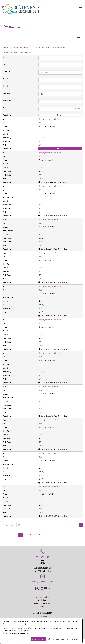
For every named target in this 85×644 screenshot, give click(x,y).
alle (60, 58)
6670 (40, 457)
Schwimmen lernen (60, 47)
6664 (40, 390)
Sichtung (7, 47)
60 (30, 535)
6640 (40, 123)
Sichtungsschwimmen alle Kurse (50, 119)
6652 (40, 257)
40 (25, 535)
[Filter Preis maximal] (60, 109)
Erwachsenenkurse (10, 52)
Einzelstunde (25, 52)
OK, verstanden (38, 639)
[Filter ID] (60, 65)
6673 (40, 490)
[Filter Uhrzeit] (60, 87)
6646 (40, 190)
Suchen (60, 115)
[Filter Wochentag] (60, 94)
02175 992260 (43, 557)
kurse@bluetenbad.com (42, 582)
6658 (40, 323)
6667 (40, 424)
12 (19, 525)
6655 (40, 290)
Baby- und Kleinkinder (41, 47)
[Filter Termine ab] (60, 72)
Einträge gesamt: (9, 525)
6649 (40, 223)
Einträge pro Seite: (10, 535)
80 (35, 535)
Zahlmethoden (43, 597)
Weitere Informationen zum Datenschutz (63, 639)
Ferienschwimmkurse (22, 47)
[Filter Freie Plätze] (60, 101)
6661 (40, 357)
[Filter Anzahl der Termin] (60, 80)
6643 (40, 156)
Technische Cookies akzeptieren (16, 634)
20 (20, 535)
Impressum (43, 616)
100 (40, 535)
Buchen (60, 149)
